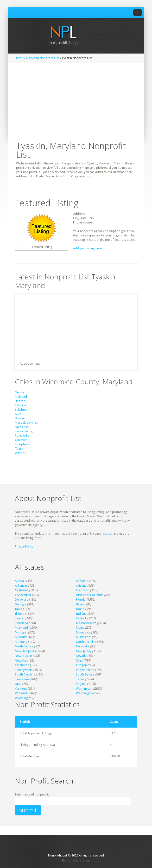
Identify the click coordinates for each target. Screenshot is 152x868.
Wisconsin (22, 693)
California (22, 590)
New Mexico (23, 656)
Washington (84, 689)
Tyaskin (20, 449)
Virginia (81, 684)
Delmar (20, 392)
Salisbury (21, 410)
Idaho (80, 609)
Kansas (20, 618)
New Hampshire (26, 651)
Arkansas (21, 586)
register (107, 533)
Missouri (21, 637)
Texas (80, 679)
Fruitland (21, 397)
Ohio (79, 660)
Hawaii (81, 604)
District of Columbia (90, 595)
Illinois (19, 614)
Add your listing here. (88, 248)
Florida (81, 600)
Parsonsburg (24, 431)
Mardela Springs (26, 423)
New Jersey (84, 651)
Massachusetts (86, 623)
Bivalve (20, 418)
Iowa (19, 609)
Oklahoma (22, 665)
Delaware (22, 600)
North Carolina (86, 642)
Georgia (21, 604)
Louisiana (21, 623)
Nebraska (83, 646)
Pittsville (20, 405)
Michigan (21, 632)
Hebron (20, 401)
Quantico (21, 440)
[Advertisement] (76, 99)
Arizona (81, 586)
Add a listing (81, 860)
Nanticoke (22, 427)
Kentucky (82, 618)
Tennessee (22, 679)
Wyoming (21, 698)
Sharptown (22, 444)
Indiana (81, 614)
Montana (21, 642)
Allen (18, 414)
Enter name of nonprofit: (32, 794)
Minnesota (83, 632)
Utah (18, 684)
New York (21, 660)
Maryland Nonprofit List (42, 58)
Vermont (21, 689)
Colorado (83, 590)
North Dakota (24, 646)
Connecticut (23, 595)
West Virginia (85, 693)
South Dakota (85, 674)
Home (19, 58)
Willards (20, 453)
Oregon (81, 665)
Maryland (21, 628)
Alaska (19, 581)
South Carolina (25, 674)
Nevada (81, 656)
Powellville (22, 436)
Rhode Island (85, 670)
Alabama (82, 581)
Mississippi (84, 637)
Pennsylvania (24, 670)
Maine (80, 628)
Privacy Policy (24, 546)
